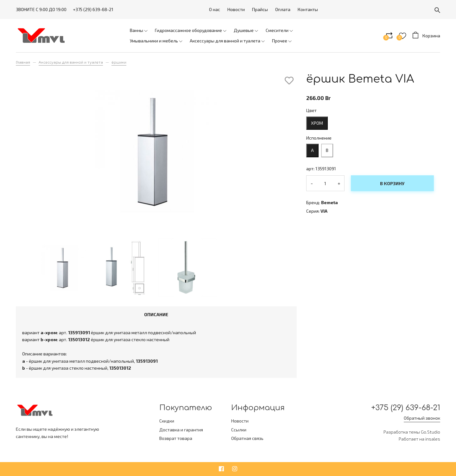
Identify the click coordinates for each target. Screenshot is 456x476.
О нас (215, 9)
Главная (23, 62)
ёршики (119, 62)
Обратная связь (247, 438)
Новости (236, 9)
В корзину (392, 183)
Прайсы (260, 9)
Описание (156, 314)
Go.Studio (431, 432)
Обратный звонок (422, 418)
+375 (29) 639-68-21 (93, 9)
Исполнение (319, 138)
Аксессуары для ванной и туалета (71, 62)
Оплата (283, 9)
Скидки (167, 421)
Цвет (311, 110)
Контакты (308, 9)
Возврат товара (176, 438)
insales (433, 439)
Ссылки (239, 430)
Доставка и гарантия (181, 430)
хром (317, 123)
